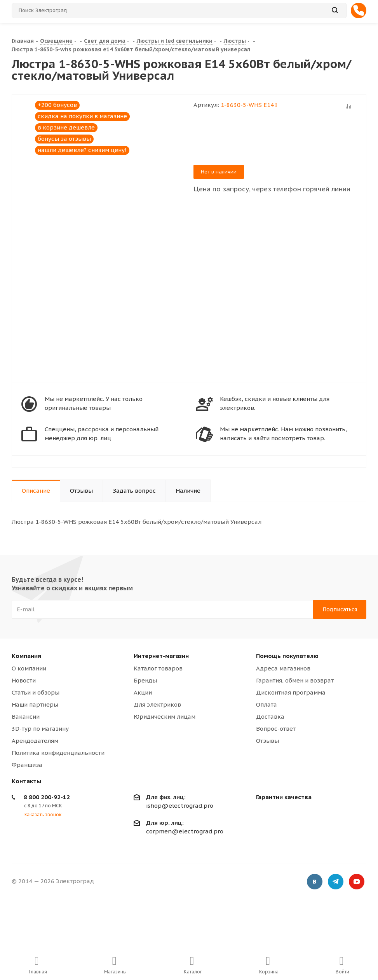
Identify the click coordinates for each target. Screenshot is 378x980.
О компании (29, 668)
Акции (143, 692)
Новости (24, 680)
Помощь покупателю (287, 656)
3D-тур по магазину (40, 729)
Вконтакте (315, 882)
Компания (26, 656)
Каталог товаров (158, 668)
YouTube (357, 882)
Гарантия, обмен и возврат (295, 680)
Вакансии (26, 717)
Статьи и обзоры (36, 692)
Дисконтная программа (291, 692)
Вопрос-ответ (276, 729)
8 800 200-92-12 (47, 797)
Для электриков (157, 704)
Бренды (145, 680)
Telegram (336, 882)
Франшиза (27, 765)
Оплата (267, 704)
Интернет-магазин (161, 656)
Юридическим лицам (165, 717)
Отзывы (267, 741)
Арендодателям (35, 741)
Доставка (270, 717)
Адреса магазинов (283, 668)
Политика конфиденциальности (58, 753)
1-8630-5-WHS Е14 (249, 105)
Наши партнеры (35, 704)
